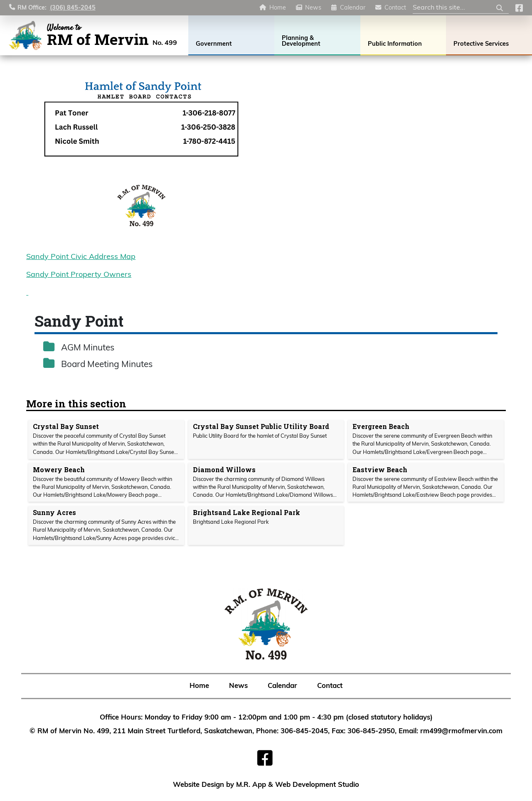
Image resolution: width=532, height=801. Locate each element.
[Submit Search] (499, 8)
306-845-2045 (304, 731)
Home (278, 8)
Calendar (353, 8)
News (313, 8)
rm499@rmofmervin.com (461, 731)
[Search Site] (461, 9)
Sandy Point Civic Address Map (81, 257)
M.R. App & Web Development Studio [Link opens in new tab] (298, 785)
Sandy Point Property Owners (79, 275)
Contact (395, 8)
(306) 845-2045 (73, 8)
